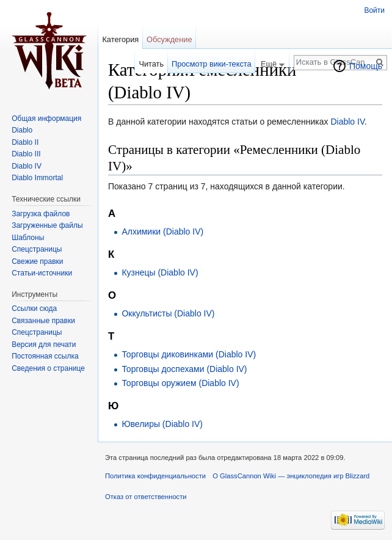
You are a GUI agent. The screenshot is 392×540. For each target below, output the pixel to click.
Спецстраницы (37, 249)
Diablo (22, 130)
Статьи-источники (42, 273)
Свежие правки (37, 261)
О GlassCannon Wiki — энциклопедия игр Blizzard (291, 476)
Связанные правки (43, 321)
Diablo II (25, 142)
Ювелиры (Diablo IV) (162, 424)
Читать (151, 64)
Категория (120, 39)
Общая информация (46, 119)
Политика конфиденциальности (155, 476)
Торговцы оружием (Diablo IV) (180, 383)
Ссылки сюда (34, 308)
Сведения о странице (48, 368)
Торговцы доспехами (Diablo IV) (184, 369)
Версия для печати (44, 345)
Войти (374, 10)
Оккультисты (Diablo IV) (168, 313)
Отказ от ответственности (146, 497)
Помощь (366, 66)
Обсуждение (169, 39)
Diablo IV (347, 122)
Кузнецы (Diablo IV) (160, 272)
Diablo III (26, 154)
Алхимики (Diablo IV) (162, 232)
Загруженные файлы (47, 225)
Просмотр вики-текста (212, 64)
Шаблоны (28, 238)
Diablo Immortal (37, 178)
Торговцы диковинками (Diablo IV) (189, 354)
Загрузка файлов (41, 214)
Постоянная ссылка (45, 356)
